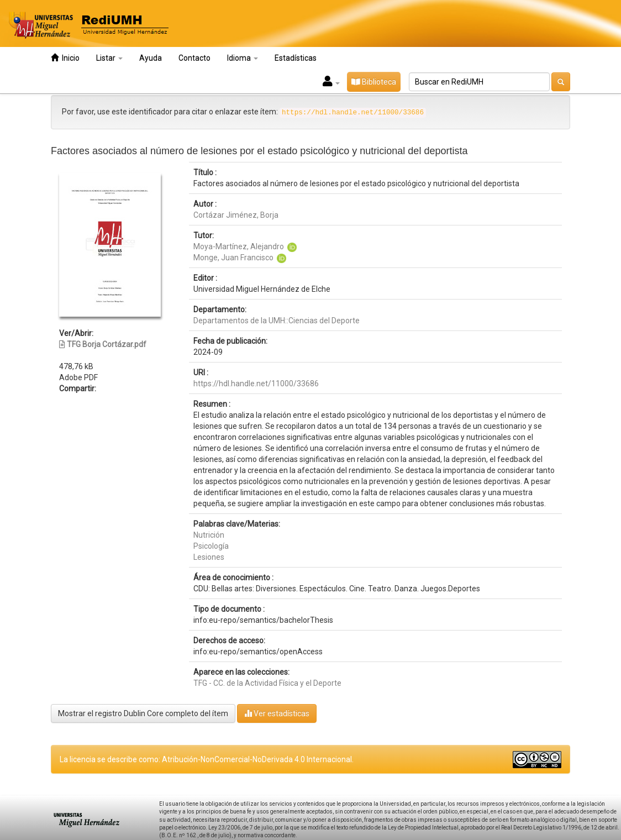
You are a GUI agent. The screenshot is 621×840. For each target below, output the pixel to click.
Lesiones (209, 557)
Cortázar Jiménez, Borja (236, 215)
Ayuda (151, 58)
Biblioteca (374, 82)
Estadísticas (296, 58)
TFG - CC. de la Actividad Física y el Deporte (267, 683)
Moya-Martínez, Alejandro (239, 246)
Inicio (65, 58)
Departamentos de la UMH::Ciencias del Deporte (277, 321)
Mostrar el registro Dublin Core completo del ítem (143, 713)
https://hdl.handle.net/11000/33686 (256, 384)
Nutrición (209, 535)
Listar (109, 58)
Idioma (243, 58)
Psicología (211, 546)
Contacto (194, 58)
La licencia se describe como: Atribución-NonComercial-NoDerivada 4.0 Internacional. (207, 759)
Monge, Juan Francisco (233, 258)
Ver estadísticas (277, 713)
